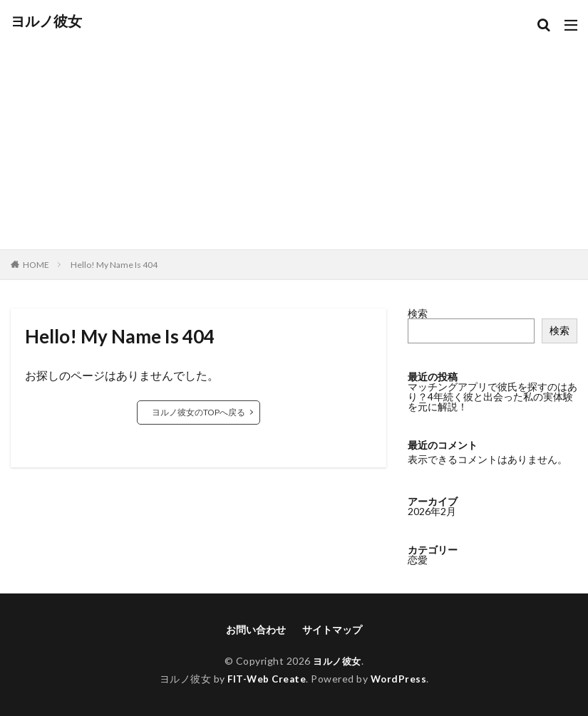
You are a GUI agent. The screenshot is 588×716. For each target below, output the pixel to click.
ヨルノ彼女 (46, 21)
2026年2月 (432, 522)
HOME (36, 265)
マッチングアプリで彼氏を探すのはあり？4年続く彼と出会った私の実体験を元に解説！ (492, 396)
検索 (418, 313)
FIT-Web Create (266, 679)
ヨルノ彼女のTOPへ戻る (198, 412)
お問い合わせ (256, 629)
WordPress (400, 679)
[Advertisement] (294, 135)
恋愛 (418, 570)
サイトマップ (332, 629)
